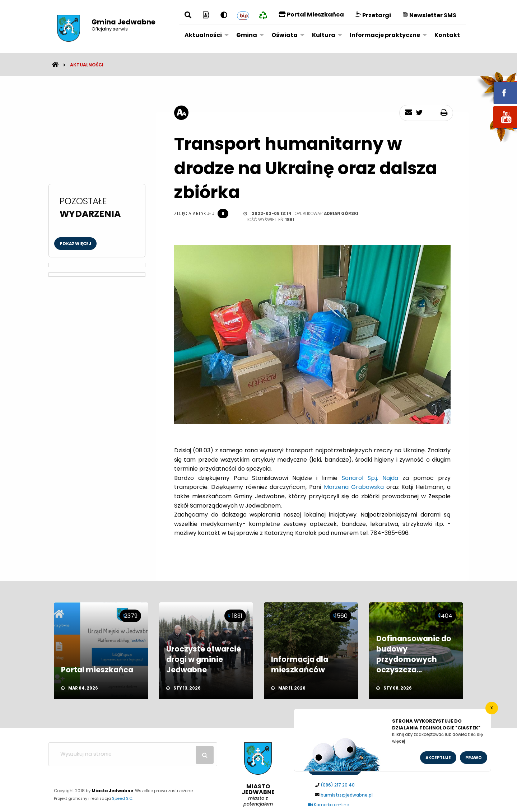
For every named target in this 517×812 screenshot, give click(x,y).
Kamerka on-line (329, 805)
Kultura (324, 35)
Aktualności (203, 35)
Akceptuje (438, 758)
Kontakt (447, 35)
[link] (370, 478)
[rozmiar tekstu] (181, 113)
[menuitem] (205, 35)
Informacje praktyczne (385, 35)
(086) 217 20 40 (338, 785)
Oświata (285, 35)
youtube (497, 128)
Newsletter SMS (429, 15)
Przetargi (373, 15)
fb (497, 88)
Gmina (247, 35)
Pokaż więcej (75, 244)
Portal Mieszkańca (311, 15)
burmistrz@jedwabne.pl (347, 795)
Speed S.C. (123, 798)
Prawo (474, 758)
